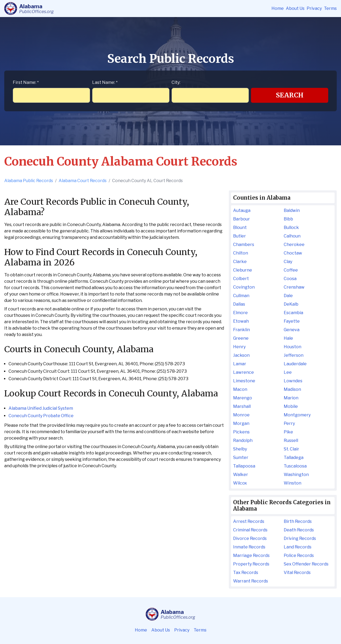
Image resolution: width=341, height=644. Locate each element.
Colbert (241, 279)
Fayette (292, 321)
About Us (295, 8)
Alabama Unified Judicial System (41, 408)
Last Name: (105, 82)
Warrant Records (251, 581)
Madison (292, 389)
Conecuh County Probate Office (41, 416)
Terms (330, 8)
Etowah (241, 321)
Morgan (241, 423)
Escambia (293, 313)
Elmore (240, 313)
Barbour (241, 219)
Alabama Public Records (29, 181)
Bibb (288, 219)
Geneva (292, 330)
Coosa (290, 279)
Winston (293, 483)
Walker (241, 475)
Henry (239, 347)
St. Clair (291, 449)
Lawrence (243, 372)
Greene (241, 338)
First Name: (26, 82)
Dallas (239, 304)
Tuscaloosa (295, 466)
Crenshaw (294, 287)
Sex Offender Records (306, 564)
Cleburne (243, 270)
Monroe (241, 415)
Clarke (240, 262)
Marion (291, 398)
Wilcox (240, 483)
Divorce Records (250, 538)
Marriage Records (251, 555)
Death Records (299, 530)
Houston (293, 347)
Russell (291, 440)
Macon (240, 389)
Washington (296, 475)
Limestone (244, 381)
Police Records (299, 555)
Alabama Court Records (83, 181)
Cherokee (294, 245)
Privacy (314, 8)
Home (278, 8)
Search (290, 95)
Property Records (251, 564)
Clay (288, 262)
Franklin (241, 330)
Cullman (241, 296)
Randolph (243, 440)
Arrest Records (249, 521)
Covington (244, 287)
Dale (288, 296)
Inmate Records (249, 547)
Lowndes (293, 381)
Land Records (298, 547)
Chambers (244, 245)
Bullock (291, 227)
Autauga (242, 210)
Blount (240, 227)
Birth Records (298, 521)
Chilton (241, 253)
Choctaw (293, 253)
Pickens (241, 432)
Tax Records (246, 573)
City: (176, 82)
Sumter (241, 458)
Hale (288, 338)
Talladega (294, 458)
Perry (289, 423)
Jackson (241, 355)
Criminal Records (250, 530)
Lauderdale (295, 364)
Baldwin (292, 210)
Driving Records (300, 538)
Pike (288, 432)
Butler (239, 236)
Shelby (240, 449)
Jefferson (294, 355)
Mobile (291, 406)
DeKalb (291, 304)
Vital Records (297, 573)
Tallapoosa (244, 466)
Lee (288, 372)
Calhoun (292, 236)
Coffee (291, 270)
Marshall (242, 406)
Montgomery (297, 415)
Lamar (240, 364)
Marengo (243, 398)
